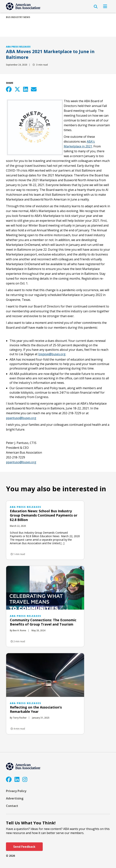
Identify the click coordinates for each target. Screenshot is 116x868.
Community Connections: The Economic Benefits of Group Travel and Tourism (43, 622)
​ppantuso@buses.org (21, 418)
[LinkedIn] (17, 779)
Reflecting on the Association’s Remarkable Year (36, 709)
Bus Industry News (18, 17)
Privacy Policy (16, 791)
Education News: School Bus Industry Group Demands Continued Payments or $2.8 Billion (44, 515)
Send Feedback (24, 847)
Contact (12, 806)
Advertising (15, 798)
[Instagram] (25, 779)
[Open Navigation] (105, 6)
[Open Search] (96, 7)
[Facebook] (9, 779)
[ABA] (23, 6)
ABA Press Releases (18, 47)
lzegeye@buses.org (52, 354)
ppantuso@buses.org (21, 462)
